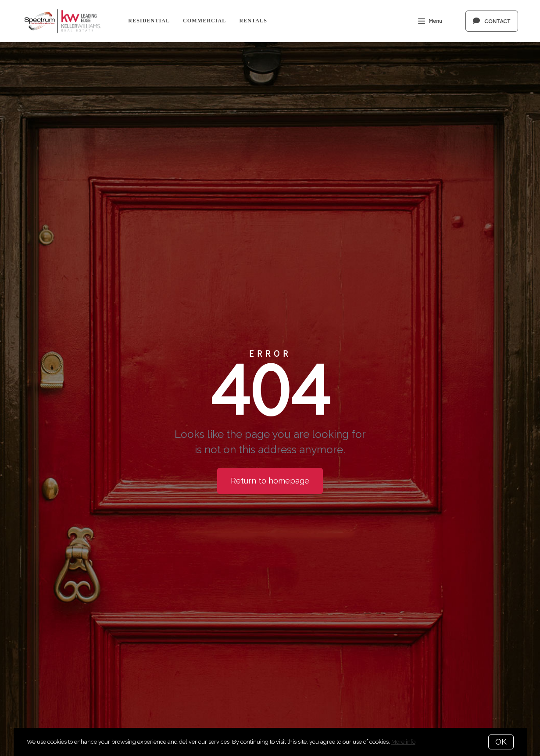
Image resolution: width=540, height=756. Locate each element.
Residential (149, 21)
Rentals (253, 21)
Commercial (204, 21)
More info (403, 742)
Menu (430, 22)
